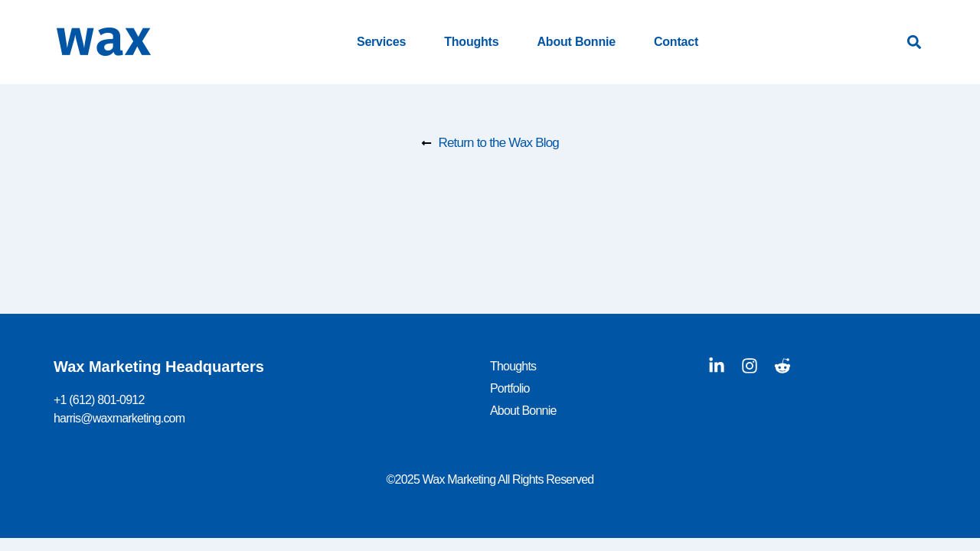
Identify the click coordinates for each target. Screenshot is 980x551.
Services (381, 42)
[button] (914, 42)
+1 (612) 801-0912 (99, 400)
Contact (676, 42)
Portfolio (510, 388)
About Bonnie (576, 42)
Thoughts (471, 42)
